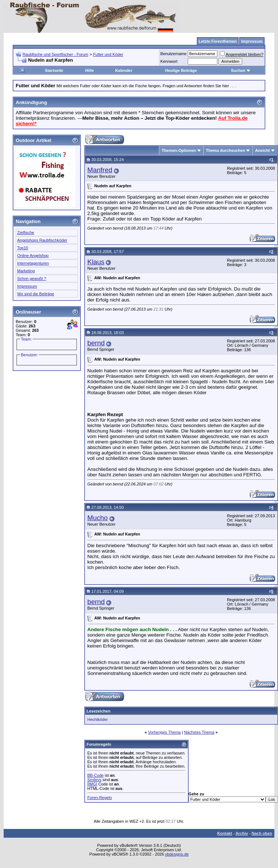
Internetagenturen (33, 263)
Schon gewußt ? (32, 279)
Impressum (27, 286)
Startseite (54, 70)
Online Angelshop (33, 256)
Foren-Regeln (100, 798)
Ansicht (262, 150)
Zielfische (26, 233)
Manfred (100, 170)
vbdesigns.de (177, 854)
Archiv (242, 833)
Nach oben (262, 833)
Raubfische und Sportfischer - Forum (56, 54)
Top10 (23, 248)
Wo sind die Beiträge (36, 294)
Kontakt (224, 833)
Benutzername (174, 54)
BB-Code (96, 775)
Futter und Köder (108, 54)
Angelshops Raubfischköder (42, 240)
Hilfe (90, 70)
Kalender (124, 70)
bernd (96, 343)
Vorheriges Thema (164, 732)
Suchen (241, 70)
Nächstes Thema (199, 732)
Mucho (98, 518)
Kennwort (169, 61)
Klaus (96, 262)
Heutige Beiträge (181, 70)
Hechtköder (98, 719)
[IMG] (92, 784)
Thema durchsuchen (226, 150)
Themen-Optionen (179, 150)
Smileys (94, 780)
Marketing (26, 271)
